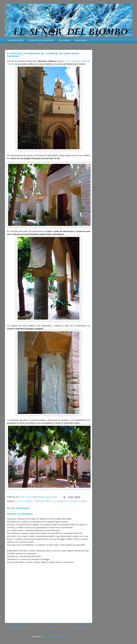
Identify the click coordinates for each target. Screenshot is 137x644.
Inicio (51, 627)
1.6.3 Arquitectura (60, 501)
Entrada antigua (82, 627)
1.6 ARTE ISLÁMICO (42, 501)
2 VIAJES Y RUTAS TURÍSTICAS (41, 40)
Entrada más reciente (17, 627)
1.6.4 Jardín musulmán (78, 501)
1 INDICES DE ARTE (16, 40)
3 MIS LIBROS (64, 40)
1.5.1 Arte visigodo (24, 501)
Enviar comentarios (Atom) (54, 636)
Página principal (81, 40)
